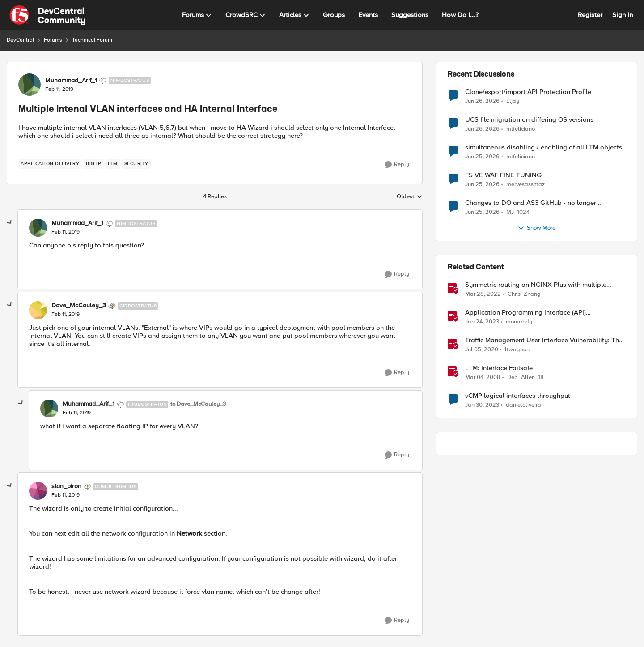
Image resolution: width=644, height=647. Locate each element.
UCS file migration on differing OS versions (529, 120)
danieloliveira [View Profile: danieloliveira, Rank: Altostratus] (523, 405)
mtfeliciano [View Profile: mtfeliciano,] (521, 129)
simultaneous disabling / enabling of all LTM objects (544, 147)
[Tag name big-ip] (93, 164)
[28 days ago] (482, 157)
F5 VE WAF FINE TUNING (503, 175)
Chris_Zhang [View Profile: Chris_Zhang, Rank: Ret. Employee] (524, 294)
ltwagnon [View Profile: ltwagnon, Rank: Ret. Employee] (517, 350)
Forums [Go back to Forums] (53, 40)
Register (590, 15)
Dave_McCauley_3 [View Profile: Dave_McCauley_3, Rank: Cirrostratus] (79, 306)
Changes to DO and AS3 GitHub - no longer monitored (531, 203)
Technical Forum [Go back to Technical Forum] (92, 40)
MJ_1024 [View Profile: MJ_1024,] (518, 212)
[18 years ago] (483, 378)
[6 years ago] (482, 350)
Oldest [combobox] (410, 197)
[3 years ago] (482, 322)
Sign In (623, 15)
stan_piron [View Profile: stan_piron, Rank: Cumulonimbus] (66, 486)
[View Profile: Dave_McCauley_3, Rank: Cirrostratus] (38, 310)
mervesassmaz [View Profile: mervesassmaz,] (525, 185)
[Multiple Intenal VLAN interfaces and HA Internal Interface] (66, 232)
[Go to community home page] (47, 15)
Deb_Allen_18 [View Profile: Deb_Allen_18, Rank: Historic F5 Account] (525, 377)
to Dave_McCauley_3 (198, 404)
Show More (536, 228)
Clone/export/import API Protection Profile (528, 92)
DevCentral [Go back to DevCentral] (20, 40)
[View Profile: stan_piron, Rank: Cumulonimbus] (38, 491)
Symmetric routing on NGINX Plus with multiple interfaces (536, 285)
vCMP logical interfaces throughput (518, 396)
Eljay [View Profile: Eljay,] (513, 101)
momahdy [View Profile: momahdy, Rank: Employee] (519, 322)
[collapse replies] (10, 222)
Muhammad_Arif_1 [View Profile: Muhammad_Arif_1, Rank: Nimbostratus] (71, 81)
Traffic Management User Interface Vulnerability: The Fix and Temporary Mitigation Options (544, 340)
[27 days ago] (482, 101)
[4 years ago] (483, 294)
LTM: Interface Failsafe (499, 368)
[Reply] (397, 165)
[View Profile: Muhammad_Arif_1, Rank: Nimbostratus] (30, 85)
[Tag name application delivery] (50, 164)
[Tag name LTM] (113, 164)
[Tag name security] (136, 164)
